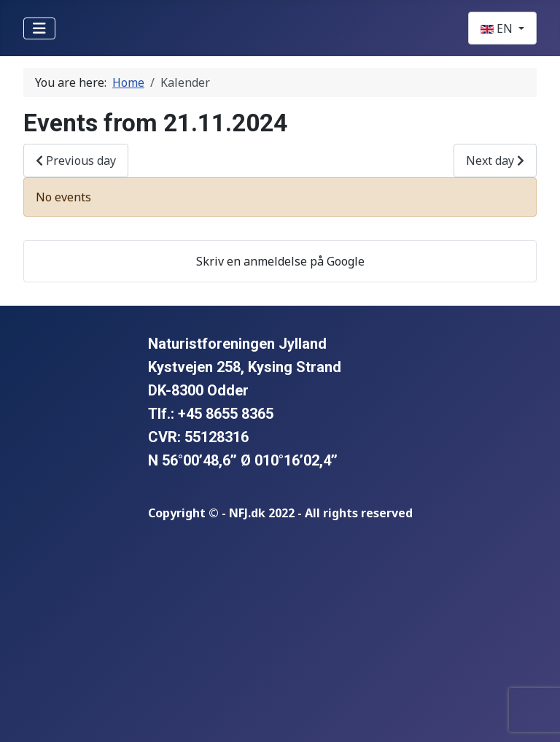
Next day (495, 161)
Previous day (76, 161)
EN (498, 28)
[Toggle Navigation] (39, 28)
